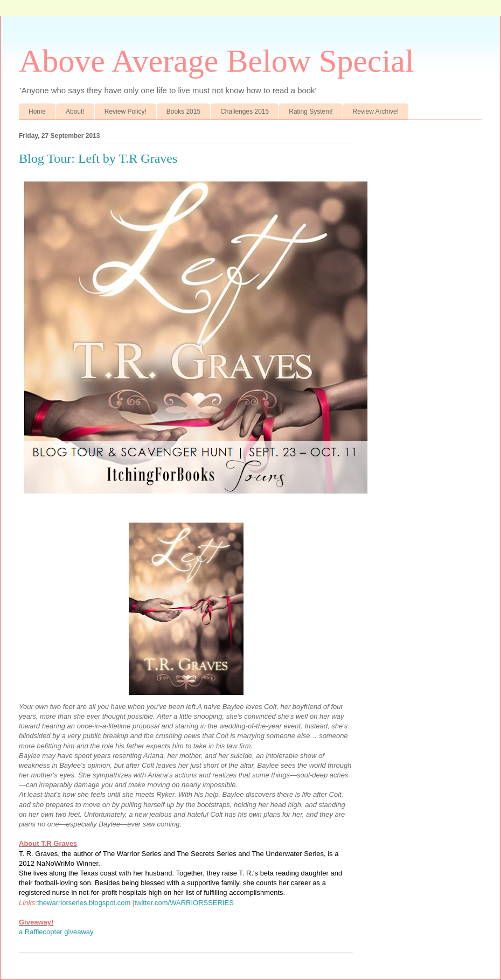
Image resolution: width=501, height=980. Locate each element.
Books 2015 (183, 112)
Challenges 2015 (245, 112)
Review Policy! (126, 112)
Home (37, 112)
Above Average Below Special (217, 61)
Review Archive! (376, 112)
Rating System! (311, 112)
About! (75, 112)
